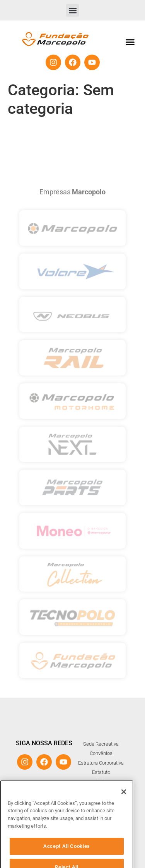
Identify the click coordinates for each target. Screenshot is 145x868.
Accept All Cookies (67, 857)
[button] (72, 10)
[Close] (124, 803)
